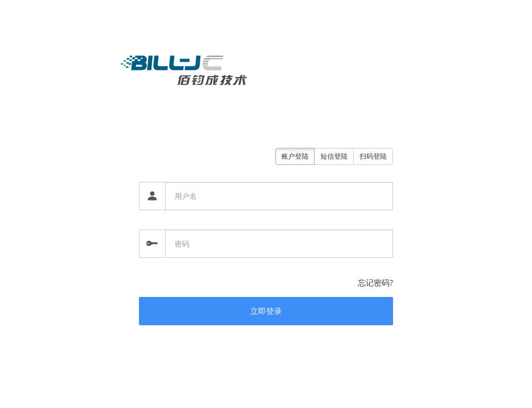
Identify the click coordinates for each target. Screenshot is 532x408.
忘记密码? (375, 282)
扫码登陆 (373, 156)
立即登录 (266, 311)
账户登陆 (295, 156)
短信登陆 (334, 156)
